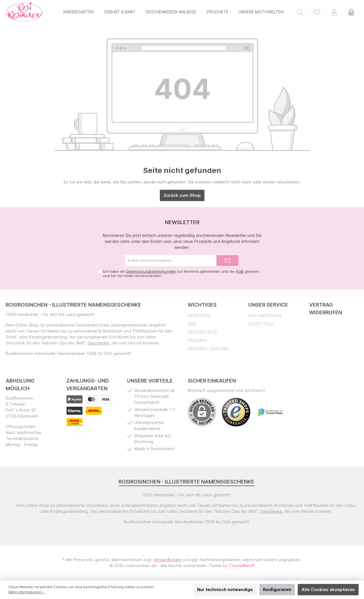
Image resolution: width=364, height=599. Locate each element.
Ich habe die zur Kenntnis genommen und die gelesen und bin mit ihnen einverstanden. (181, 274)
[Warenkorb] (351, 12)
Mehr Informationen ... (27, 592)
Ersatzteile (261, 324)
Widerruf (198, 340)
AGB (240, 271)
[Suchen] (300, 12)
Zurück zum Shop (182, 195)
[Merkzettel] (317, 12)
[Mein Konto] (334, 12)
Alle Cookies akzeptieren (328, 589)
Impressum (199, 316)
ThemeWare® (242, 566)
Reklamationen (265, 316)
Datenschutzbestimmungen (151, 271)
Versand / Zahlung (208, 349)
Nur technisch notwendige (225, 589)
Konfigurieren (277, 589)
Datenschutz (202, 332)
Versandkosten (167, 560)
